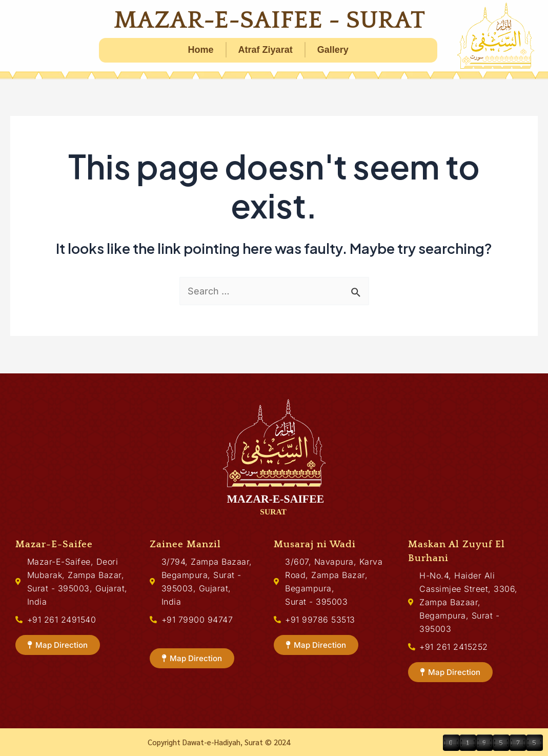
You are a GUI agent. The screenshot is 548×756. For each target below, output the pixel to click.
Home (201, 50)
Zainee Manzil (185, 544)
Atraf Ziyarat (266, 50)
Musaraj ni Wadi (315, 544)
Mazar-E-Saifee (54, 544)
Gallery (333, 50)
